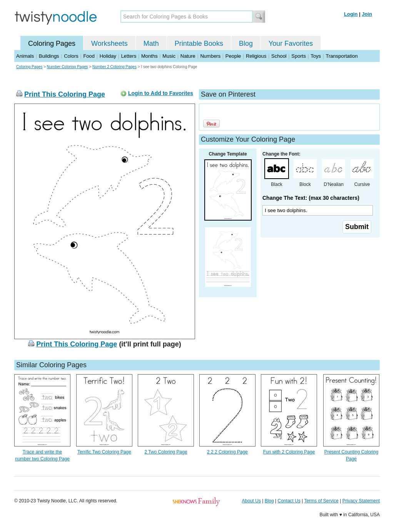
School (279, 56)
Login (351, 14)
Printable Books (199, 43)
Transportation (341, 56)
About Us (251, 501)
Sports (299, 56)
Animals (25, 56)
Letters (129, 56)
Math (151, 43)
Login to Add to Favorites (161, 93)
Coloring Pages (52, 43)
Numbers (210, 56)
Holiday (108, 56)
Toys (316, 56)
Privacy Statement (361, 501)
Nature (188, 56)
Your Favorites (291, 43)
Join (367, 14)
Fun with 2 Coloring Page (289, 452)
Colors (71, 56)
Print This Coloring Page (65, 94)
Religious (256, 56)
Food (89, 56)
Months (149, 56)
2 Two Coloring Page (166, 452)
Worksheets (109, 43)
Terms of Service (321, 501)
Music (169, 56)
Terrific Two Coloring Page (104, 452)
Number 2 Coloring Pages (114, 67)
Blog (246, 43)
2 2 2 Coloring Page (227, 452)
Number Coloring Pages (68, 67)
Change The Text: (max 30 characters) (311, 198)
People (233, 56)
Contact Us (289, 501)
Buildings (49, 56)
